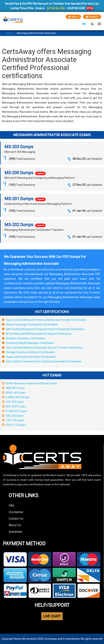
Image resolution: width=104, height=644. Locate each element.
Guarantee (15, 532)
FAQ (12, 506)
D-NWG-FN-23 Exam (16, 397)
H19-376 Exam (13, 402)
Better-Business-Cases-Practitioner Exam (29, 383)
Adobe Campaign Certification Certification (30, 325)
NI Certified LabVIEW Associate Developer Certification (37, 334)
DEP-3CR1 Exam (14, 406)
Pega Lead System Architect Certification (29, 357)
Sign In (73, 17)
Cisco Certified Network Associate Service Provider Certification (42, 348)
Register (92, 17)
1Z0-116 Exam (13, 420)
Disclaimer (16, 512)
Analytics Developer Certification (24, 338)
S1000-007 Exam (14, 411)
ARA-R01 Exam (13, 388)
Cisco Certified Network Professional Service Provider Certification (44, 320)
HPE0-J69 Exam (14, 393)
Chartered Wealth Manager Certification (28, 343)
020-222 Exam (13, 416)
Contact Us (16, 519)
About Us (15, 525)
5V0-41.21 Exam (14, 425)
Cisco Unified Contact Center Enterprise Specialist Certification (42, 361)
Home (9, 33)
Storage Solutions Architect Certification (28, 352)
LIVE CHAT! (52, 616)
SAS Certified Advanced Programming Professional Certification (43, 329)
